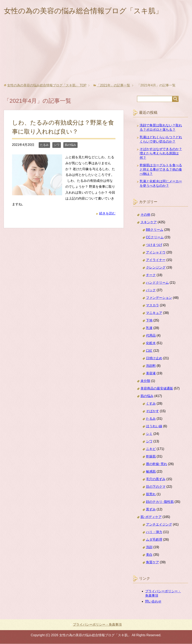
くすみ (151, 404)
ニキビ (151, 449)
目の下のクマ (156, 487)
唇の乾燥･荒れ (157, 464)
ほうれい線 (154, 426)
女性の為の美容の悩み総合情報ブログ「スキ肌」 (85, 11)
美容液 (151, 373)
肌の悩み (70, 145)
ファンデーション (159, 298)
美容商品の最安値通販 (157, 389)
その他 (145, 215)
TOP (47, 85)
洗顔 (149, 547)
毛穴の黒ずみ (156, 479)
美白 (149, 555)
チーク (151, 275)
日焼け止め (154, 358)
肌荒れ (151, 494)
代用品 (151, 336)
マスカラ (153, 305)
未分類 (145, 381)
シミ (149, 434)
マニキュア (154, 313)
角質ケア (153, 562)
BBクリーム (155, 230)
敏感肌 (151, 472)
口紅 (149, 351)
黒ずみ (151, 510)
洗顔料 (151, 366)
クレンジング (156, 268)
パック (151, 290)
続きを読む (107, 214)
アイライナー (156, 260)
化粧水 (151, 343)
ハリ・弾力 (154, 532)
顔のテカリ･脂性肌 (160, 502)
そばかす (153, 411)
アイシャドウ (156, 253)
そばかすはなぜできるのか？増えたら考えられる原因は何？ (161, 153)
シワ (57, 145)
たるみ (44, 145)
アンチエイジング (159, 525)
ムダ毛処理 (154, 540)
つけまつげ (154, 245)
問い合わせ (153, 602)
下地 (149, 321)
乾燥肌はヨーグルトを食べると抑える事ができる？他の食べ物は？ (161, 170)
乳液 (149, 328)
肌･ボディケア (151, 517)
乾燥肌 (151, 457)
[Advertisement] (96, 53)
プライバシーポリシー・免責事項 (97, 625)
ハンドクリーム (157, 283)
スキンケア (149, 222)
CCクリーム (155, 237)
